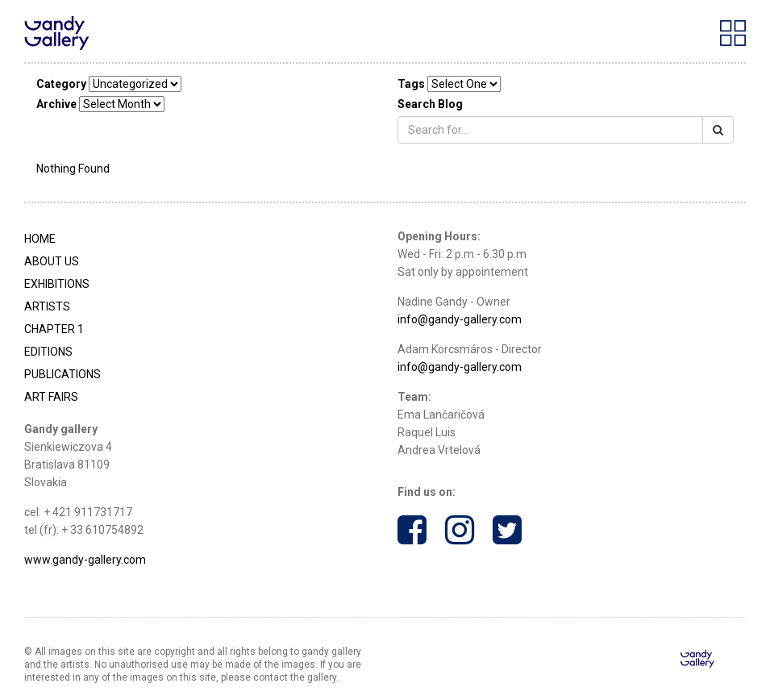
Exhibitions (57, 284)
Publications (62, 374)
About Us (52, 261)
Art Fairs (51, 397)
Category (61, 84)
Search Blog (430, 104)
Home (40, 239)
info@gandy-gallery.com (460, 319)
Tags (411, 84)
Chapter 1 (54, 329)
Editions (48, 352)
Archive (56, 104)
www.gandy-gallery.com (85, 560)
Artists (47, 306)
